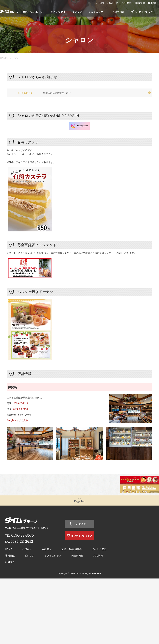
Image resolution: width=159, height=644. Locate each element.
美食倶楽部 (118, 12)
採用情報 (153, 3)
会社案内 (127, 3)
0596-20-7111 (21, 403)
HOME (101, 3)
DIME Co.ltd (76, 573)
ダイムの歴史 (58, 12)
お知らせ (113, 3)
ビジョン (77, 12)
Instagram (80, 126)
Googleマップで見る (17, 420)
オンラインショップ (145, 12)
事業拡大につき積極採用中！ (58, 93)
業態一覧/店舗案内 (71, 549)
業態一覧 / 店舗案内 (34, 12)
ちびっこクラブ (97, 12)
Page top (80, 501)
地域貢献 (140, 3)
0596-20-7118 (20, 409)
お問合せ (81, 524)
